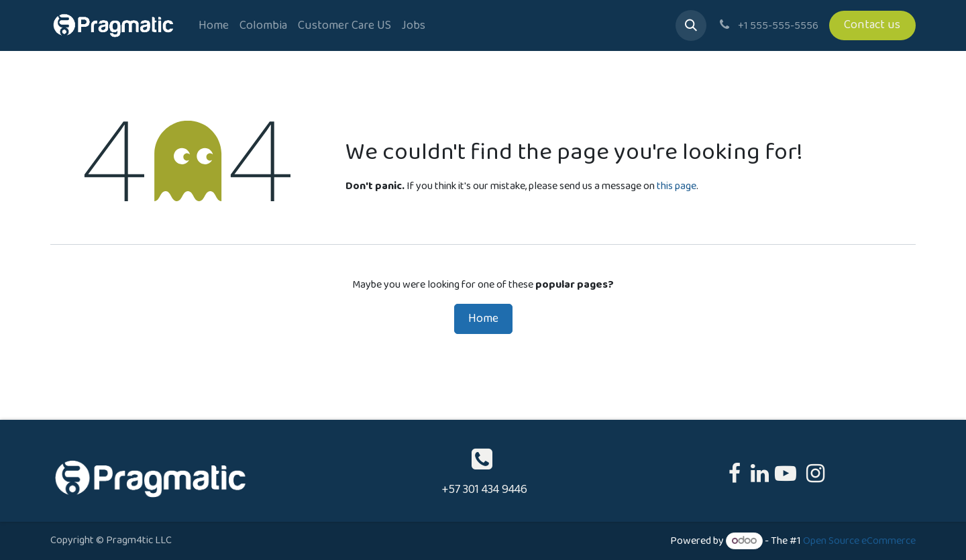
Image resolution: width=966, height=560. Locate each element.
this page (677, 186)
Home (483, 319)
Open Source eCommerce (859, 541)
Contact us (872, 25)
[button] (691, 25)
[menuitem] (214, 26)
